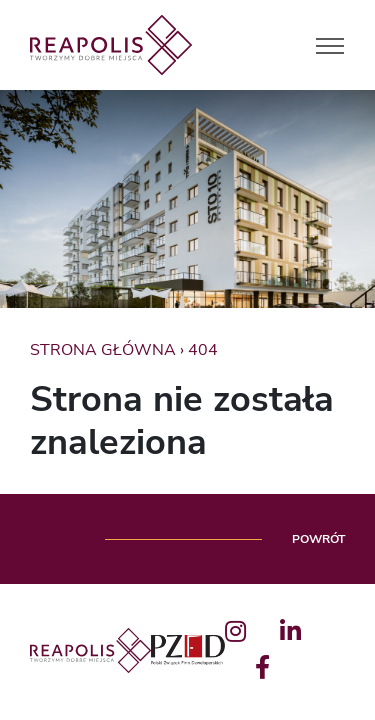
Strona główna (103, 350)
